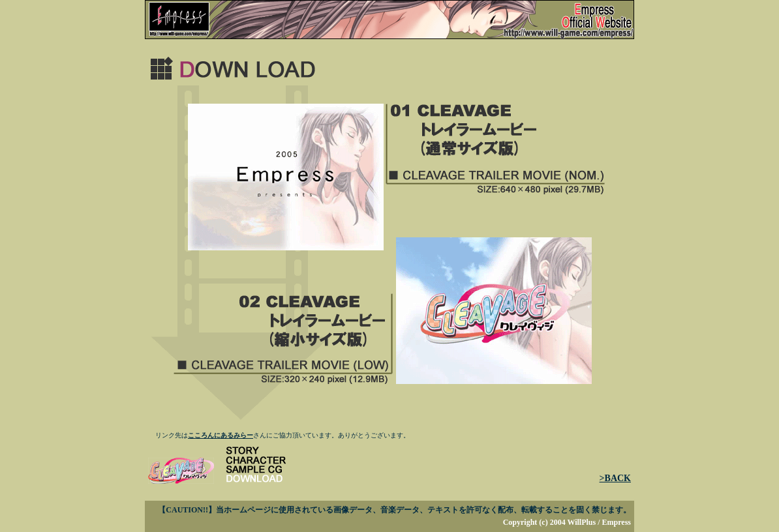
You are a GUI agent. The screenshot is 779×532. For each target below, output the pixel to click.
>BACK (615, 478)
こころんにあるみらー (221, 435)
